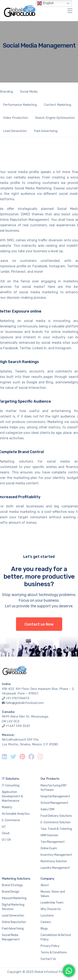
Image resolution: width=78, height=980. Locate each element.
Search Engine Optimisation (55, 118)
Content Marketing (58, 105)
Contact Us (48, 959)
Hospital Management (55, 796)
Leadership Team (52, 903)
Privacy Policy (50, 946)
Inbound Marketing (14, 898)
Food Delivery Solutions (56, 816)
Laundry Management (55, 868)
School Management (54, 803)
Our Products (50, 779)
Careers (46, 922)
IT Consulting (11, 785)
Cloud (6, 833)
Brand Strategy (12, 885)
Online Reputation (14, 922)
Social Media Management (11, 937)
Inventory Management (56, 855)
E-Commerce (11, 820)
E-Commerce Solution (56, 822)
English (45, 3)
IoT (4, 827)
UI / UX (6, 840)
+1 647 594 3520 (18, 726)
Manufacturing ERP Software (54, 788)
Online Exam (49, 848)
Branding (6, 92)
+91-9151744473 (17, 698)
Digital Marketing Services (13, 907)
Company (47, 879)
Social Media (29, 92)
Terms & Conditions (54, 952)
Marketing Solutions (16, 879)
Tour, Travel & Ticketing (56, 829)
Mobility (7, 807)
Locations (47, 916)
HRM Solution (49, 835)
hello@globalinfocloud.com (25, 703)
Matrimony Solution (54, 861)
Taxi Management (53, 842)
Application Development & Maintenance (12, 796)
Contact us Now (39, 624)
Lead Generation (15, 131)
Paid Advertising (46, 131)
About (45, 885)
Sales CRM (47, 809)
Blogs (44, 929)
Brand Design (11, 892)
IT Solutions (11, 779)
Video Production (16, 118)
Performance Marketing (20, 105)
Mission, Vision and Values (53, 894)
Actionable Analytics (16, 814)
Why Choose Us (51, 909)
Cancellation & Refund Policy (56, 937)
